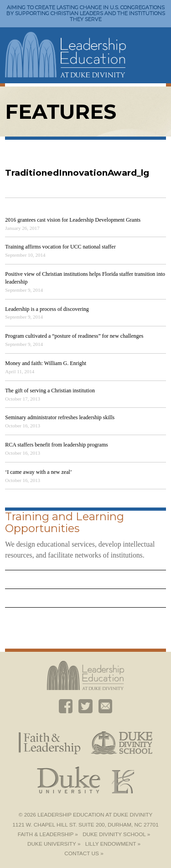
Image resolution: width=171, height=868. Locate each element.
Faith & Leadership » (48, 834)
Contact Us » (84, 853)
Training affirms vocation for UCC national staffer (60, 247)
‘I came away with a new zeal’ (39, 472)
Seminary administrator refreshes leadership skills (60, 417)
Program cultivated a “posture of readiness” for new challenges (74, 336)
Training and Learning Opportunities (65, 522)
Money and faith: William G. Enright (46, 363)
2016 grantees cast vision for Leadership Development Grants (73, 220)
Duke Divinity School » (116, 834)
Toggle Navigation (155, 45)
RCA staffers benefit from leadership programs (56, 445)
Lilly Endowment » (113, 844)
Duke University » (54, 844)
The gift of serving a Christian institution (50, 391)
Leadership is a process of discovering (47, 309)
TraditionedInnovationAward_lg (77, 173)
